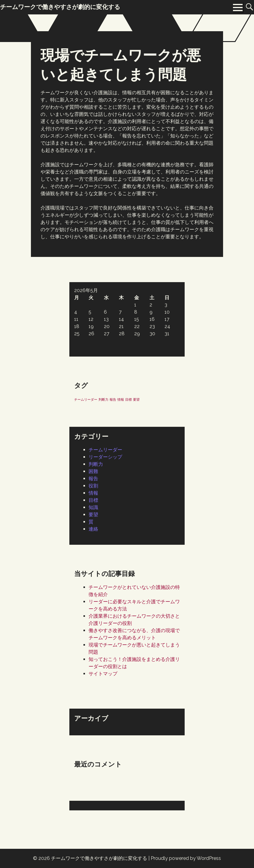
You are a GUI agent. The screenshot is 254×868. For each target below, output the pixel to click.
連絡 (93, 529)
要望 (93, 515)
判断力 (96, 464)
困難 (93, 471)
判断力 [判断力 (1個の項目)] (103, 399)
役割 (93, 486)
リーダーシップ (105, 457)
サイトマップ (103, 674)
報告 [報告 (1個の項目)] (113, 399)
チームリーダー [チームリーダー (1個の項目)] (86, 399)
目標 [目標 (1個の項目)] (129, 399)
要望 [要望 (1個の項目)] (136, 399)
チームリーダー (105, 450)
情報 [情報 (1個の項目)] (121, 399)
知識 (93, 507)
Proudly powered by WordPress (186, 858)
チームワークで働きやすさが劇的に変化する (99, 858)
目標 (93, 500)
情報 (93, 493)
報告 (93, 479)
